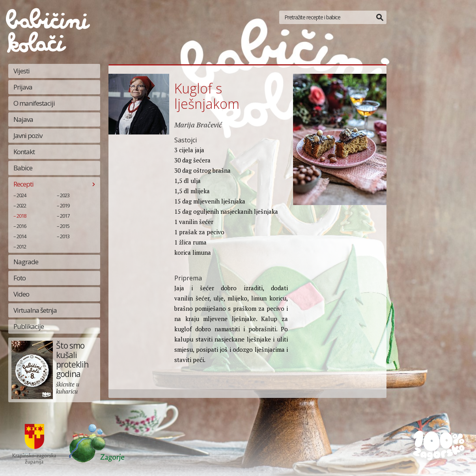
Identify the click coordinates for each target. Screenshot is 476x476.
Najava (23, 119)
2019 (65, 205)
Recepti (23, 184)
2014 (21, 236)
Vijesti (21, 71)
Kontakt (24, 152)
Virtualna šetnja (35, 310)
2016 (21, 226)
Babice (23, 168)
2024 (21, 195)
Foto (20, 278)
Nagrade (26, 262)
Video (21, 294)
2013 (65, 236)
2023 (65, 195)
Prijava (23, 87)
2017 (65, 216)
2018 (21, 216)
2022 (21, 205)
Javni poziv (28, 135)
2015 (65, 226)
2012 (21, 246)
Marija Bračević (198, 125)
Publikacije (29, 326)
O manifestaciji (34, 103)
